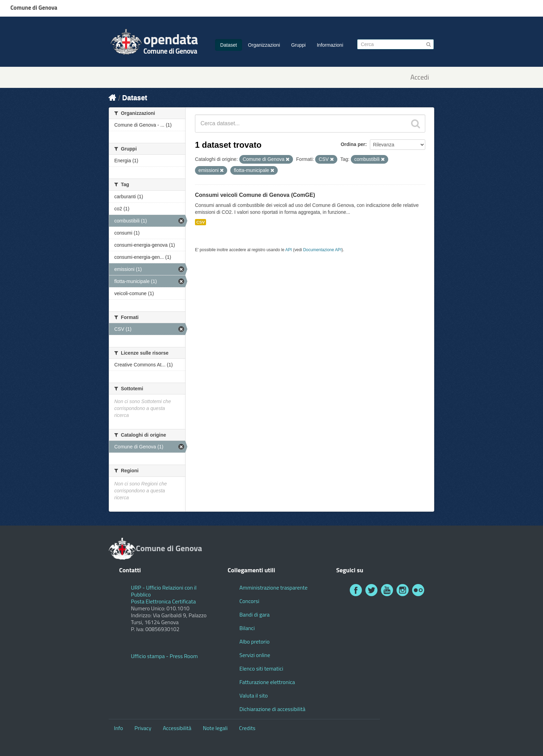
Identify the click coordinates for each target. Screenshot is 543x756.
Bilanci (247, 628)
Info (118, 728)
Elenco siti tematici (261, 668)
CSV (201, 222)
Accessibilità (177, 728)
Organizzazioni (264, 45)
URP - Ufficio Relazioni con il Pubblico (164, 591)
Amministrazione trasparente (273, 588)
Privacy (143, 728)
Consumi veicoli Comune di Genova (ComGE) (255, 195)
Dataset (229, 45)
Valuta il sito (253, 695)
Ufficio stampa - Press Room (164, 656)
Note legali (215, 728)
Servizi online (255, 655)
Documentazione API (322, 250)
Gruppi (299, 45)
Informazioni (330, 45)
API (289, 250)
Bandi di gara (254, 614)
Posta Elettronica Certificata (163, 601)
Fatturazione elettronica (267, 682)
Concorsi (249, 601)
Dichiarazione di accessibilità (272, 709)
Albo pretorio (254, 641)
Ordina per (353, 144)
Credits (247, 728)
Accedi (420, 77)
